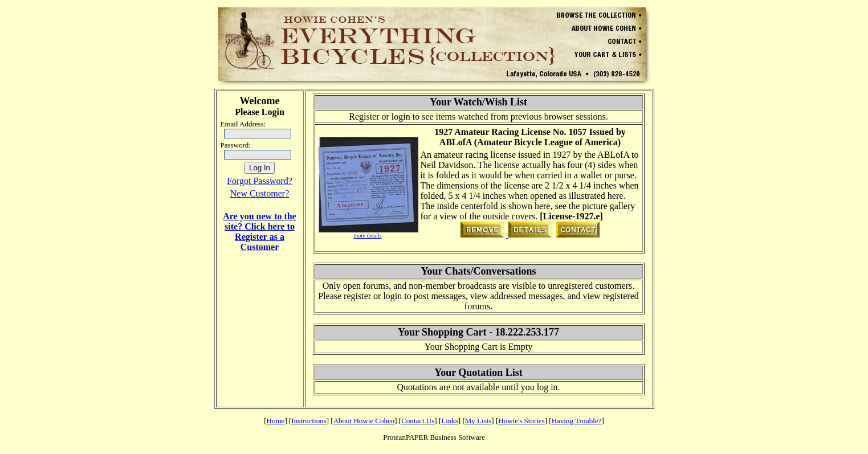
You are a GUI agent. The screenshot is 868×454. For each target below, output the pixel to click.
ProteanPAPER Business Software (434, 437)
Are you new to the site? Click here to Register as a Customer (260, 232)
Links (450, 421)
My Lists (478, 421)
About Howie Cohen (364, 421)
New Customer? (260, 193)
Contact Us (418, 421)
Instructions (309, 421)
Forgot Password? (260, 181)
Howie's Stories (521, 421)
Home (276, 421)
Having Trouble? (577, 421)
